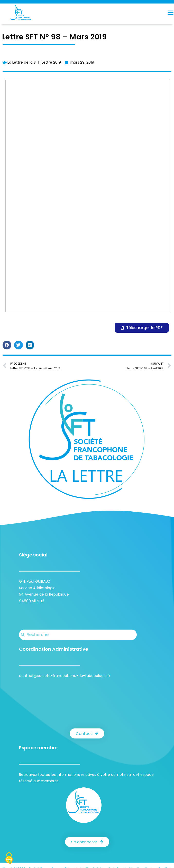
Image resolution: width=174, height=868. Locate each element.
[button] (7, 345)
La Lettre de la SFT (24, 62)
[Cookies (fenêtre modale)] (9, 859)
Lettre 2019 (51, 62)
